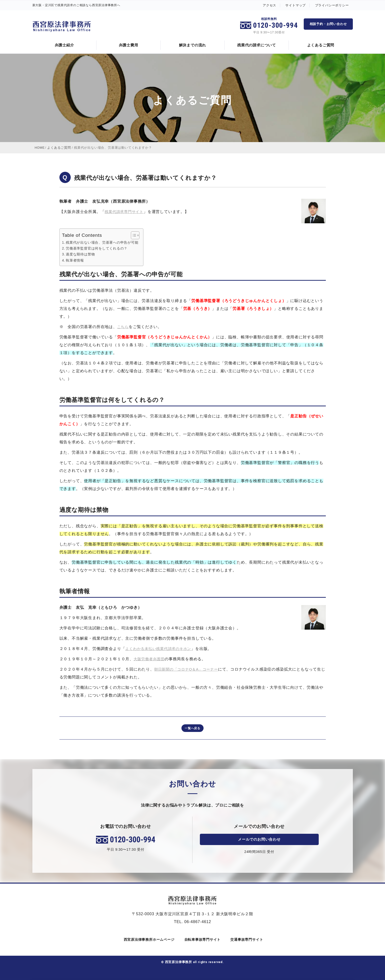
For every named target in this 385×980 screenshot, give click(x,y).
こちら (123, 327)
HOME (40, 148)
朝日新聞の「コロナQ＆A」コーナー (188, 669)
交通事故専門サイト (246, 940)
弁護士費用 (129, 45)
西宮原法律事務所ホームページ (148, 940)
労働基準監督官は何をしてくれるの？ (97, 248)
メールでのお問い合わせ (259, 839)
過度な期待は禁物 (81, 254)
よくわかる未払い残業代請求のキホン (160, 649)
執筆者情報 (75, 260)
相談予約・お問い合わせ (328, 24)
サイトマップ (296, 5)
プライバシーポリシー (332, 5)
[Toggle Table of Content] (133, 235)
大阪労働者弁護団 (150, 659)
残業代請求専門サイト (125, 211)
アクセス (269, 5)
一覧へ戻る (192, 728)
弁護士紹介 (64, 45)
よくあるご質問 (321, 45)
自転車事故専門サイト (202, 940)
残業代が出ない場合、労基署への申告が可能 (102, 242)
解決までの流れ (193, 45)
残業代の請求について (257, 45)
